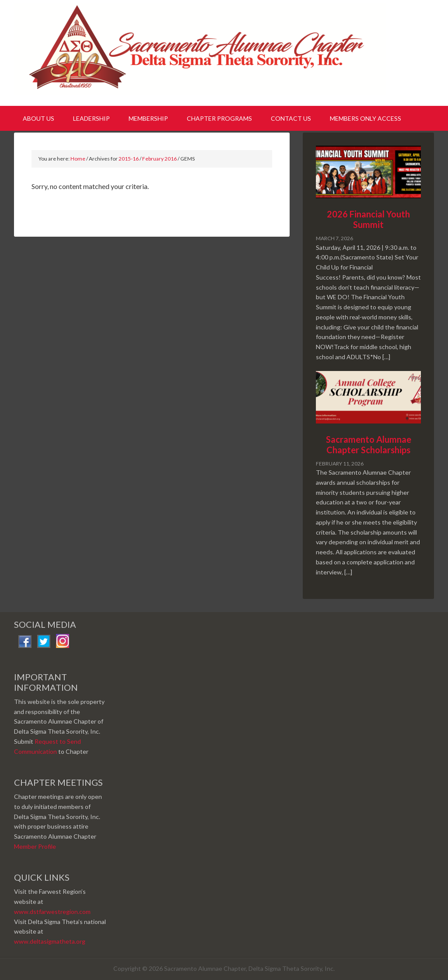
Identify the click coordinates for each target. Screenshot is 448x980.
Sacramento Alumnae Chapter (202, 52)
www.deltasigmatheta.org (50, 941)
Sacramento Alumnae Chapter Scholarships (369, 444)
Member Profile (35, 846)
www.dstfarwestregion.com (52, 912)
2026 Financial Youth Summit (368, 219)
